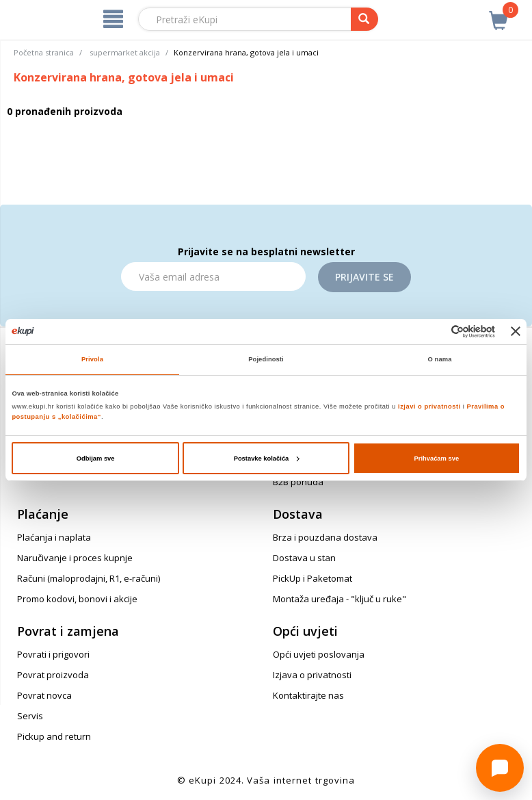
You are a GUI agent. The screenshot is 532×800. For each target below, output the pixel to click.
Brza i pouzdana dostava (325, 537)
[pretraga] (364, 19)
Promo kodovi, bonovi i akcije (77, 599)
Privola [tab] (92, 359)
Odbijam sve (96, 459)
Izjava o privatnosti (312, 675)
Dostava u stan (304, 558)
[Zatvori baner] (516, 331)
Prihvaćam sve (437, 459)
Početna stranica (44, 52)
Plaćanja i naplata (54, 537)
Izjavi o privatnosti (429, 407)
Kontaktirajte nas (308, 695)
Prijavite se (364, 277)
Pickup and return (54, 736)
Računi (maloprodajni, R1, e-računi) (89, 578)
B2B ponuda (298, 482)
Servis (30, 716)
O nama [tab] (440, 359)
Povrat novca (44, 695)
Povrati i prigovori (53, 654)
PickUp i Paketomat (312, 578)
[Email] (213, 276)
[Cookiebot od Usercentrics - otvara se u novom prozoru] (435, 332)
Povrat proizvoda (53, 675)
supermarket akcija (125, 52)
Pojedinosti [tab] (266, 359)
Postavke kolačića (267, 459)
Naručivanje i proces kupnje (75, 558)
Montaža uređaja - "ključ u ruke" (340, 599)
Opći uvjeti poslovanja (319, 654)
